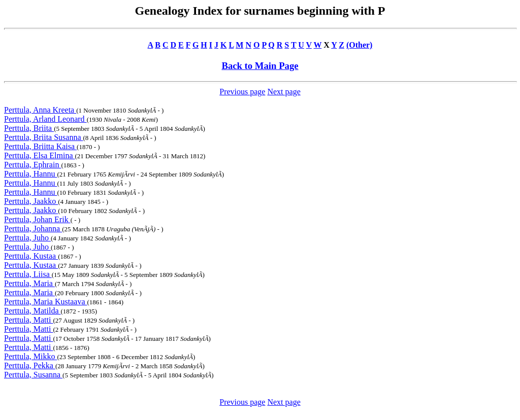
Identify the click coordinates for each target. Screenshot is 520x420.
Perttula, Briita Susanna (44, 137)
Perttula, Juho (27, 238)
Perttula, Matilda (32, 311)
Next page (284, 92)
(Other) (360, 45)
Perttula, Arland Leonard (45, 119)
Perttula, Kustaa (31, 256)
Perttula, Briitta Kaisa (40, 146)
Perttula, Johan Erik (37, 219)
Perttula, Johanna (33, 229)
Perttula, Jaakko (31, 201)
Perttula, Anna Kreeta (40, 110)
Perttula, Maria (29, 283)
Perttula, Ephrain (32, 165)
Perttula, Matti (28, 320)
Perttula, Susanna (33, 375)
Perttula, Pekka (30, 365)
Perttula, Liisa (28, 274)
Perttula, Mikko (30, 356)
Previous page (242, 92)
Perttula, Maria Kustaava (46, 302)
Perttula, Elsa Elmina (40, 155)
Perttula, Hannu (30, 174)
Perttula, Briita (29, 128)
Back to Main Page (260, 66)
